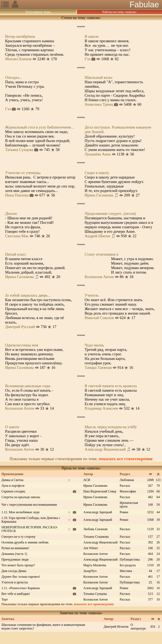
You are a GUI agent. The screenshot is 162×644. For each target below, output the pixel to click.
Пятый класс (16, 254)
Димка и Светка (12, 480)
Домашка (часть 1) (14, 554)
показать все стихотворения (126, 459)
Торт (5, 599)
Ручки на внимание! (15, 548)
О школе (12, 427)
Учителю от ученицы (23, 173)
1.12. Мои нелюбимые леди (20, 512)
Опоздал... (14, 77)
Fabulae (144, 4)
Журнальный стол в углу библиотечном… (40, 127)
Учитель (92, 295)
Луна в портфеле (13, 486)
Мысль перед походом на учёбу (111, 427)
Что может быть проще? (18, 565)
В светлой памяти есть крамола (111, 386)
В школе (92, 36)
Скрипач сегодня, (13, 491)
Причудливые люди (15, 559)
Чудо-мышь (94, 345)
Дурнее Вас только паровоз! (21, 577)
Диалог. (11, 213)
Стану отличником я (102, 254)
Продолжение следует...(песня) (110, 213)
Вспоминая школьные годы (28, 386)
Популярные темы (38, 12)
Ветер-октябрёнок (20, 36)
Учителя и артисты (15, 582)
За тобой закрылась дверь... (28, 295)
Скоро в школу (97, 173)
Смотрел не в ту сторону (18, 537)
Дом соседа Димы (14, 571)
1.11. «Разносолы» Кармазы (21, 588)
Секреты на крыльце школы (21, 497)
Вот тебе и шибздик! (16, 594)
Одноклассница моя (22, 345)
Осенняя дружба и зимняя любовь (25, 542)
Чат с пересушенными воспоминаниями (29, 505)
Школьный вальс (99, 77)
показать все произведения (94, 604)
